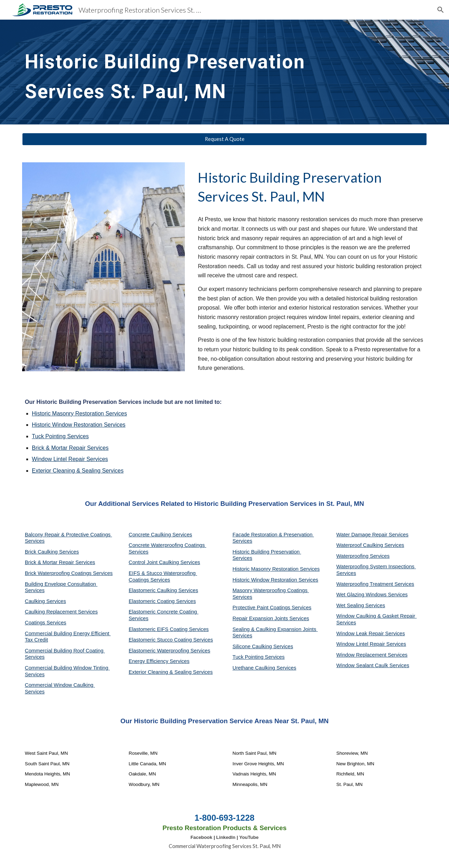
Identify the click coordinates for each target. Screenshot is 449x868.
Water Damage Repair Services (373, 535)
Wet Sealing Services (361, 605)
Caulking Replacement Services (61, 612)
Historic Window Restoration (67, 425)
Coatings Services (46, 623)
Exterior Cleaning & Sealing (66, 471)
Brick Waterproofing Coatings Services (69, 573)
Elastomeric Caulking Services (163, 590)
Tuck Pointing (49, 436)
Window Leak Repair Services (371, 633)
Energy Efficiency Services (159, 661)
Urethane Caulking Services (264, 668)
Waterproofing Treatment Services (375, 584)
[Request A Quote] (224, 139)
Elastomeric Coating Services (162, 601)
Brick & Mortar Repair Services (60, 562)
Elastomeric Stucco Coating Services (171, 640)
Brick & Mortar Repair (59, 448)
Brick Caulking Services (52, 552)
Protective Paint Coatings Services (272, 608)
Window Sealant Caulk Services (373, 665)
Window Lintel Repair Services (70, 459)
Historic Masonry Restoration (68, 413)
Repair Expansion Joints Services (271, 618)
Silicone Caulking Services (263, 646)
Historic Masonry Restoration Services (276, 569)
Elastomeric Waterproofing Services (169, 651)
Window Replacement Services (372, 655)
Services (115, 413)
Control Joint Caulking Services (165, 562)
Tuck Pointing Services (259, 657)
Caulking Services (45, 601)
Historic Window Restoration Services (275, 580)
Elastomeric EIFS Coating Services (169, 629)
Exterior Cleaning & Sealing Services (171, 672)
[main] (207, 72)
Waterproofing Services (363, 556)
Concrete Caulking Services (160, 535)
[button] (441, 10)
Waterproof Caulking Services (370, 545)
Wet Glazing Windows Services (372, 595)
